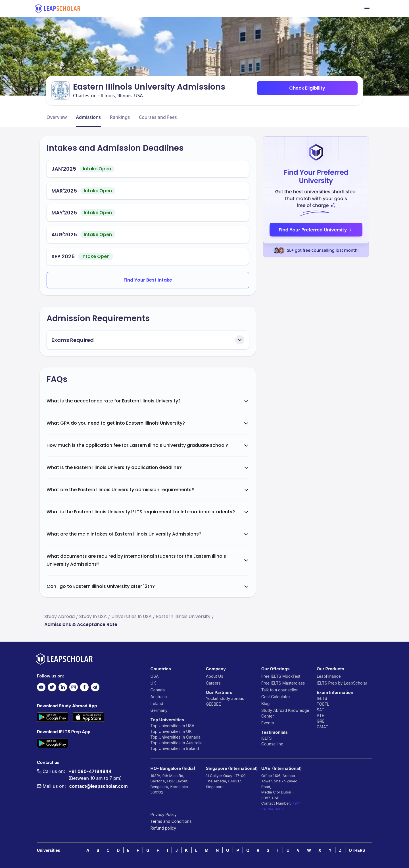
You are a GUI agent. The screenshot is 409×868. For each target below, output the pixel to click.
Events (268, 723)
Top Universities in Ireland (175, 748)
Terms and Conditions (171, 821)
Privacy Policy (164, 814)
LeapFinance (329, 676)
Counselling (272, 744)
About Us (215, 676)
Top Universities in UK (171, 731)
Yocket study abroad (225, 698)
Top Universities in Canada (176, 737)
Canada (158, 690)
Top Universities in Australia (177, 743)
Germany (159, 710)
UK (153, 683)
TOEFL (323, 704)
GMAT (323, 727)
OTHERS (357, 850)
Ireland (157, 703)
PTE (320, 715)
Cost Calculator (276, 697)
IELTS (267, 738)
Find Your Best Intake (148, 280)
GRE (321, 721)
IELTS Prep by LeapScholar (342, 683)
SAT (321, 710)
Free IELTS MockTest (281, 676)
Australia (159, 697)
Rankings (120, 117)
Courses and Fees (158, 117)
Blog (266, 703)
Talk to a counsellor (279, 690)
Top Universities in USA (173, 726)
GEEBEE (213, 704)
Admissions (88, 117)
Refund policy (163, 828)
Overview (57, 117)
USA (155, 676)
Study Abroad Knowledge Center (285, 713)
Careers (213, 683)
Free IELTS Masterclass (283, 683)
